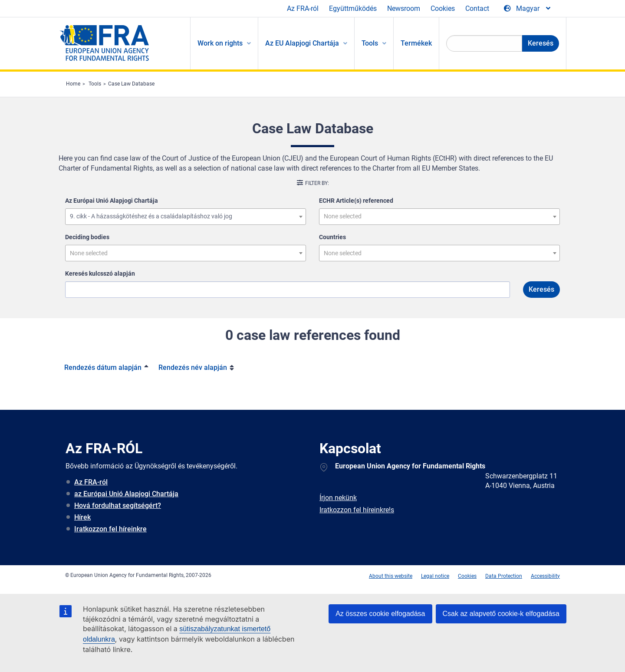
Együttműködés (353, 8)
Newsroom (404, 8)
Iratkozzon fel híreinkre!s (357, 510)
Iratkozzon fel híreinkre (110, 529)
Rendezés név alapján (193, 367)
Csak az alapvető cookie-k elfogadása (501, 614)
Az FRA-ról (303, 8)
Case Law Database (131, 84)
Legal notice (435, 576)
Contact (477, 8)
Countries (332, 237)
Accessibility (545, 576)
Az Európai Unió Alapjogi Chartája (112, 201)
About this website (391, 576)
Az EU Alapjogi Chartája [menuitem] (302, 43)
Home (73, 84)
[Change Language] (528, 9)
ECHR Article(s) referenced (356, 201)
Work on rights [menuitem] (220, 43)
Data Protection (504, 576)
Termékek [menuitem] (416, 43)
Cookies (443, 8)
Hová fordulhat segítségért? (118, 506)
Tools (95, 84)
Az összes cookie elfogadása (380, 614)
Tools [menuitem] (370, 43)
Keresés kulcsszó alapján (100, 273)
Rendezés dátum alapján (103, 367)
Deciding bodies (87, 237)
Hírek (82, 517)
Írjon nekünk (338, 498)
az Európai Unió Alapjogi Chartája (126, 494)
